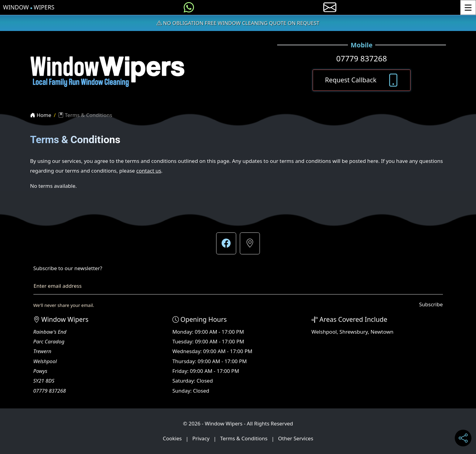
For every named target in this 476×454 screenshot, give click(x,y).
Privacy (201, 439)
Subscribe (431, 304)
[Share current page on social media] (463, 438)
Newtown (382, 332)
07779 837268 (361, 58)
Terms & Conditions (244, 439)
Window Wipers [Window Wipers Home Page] (29, 7)
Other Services (296, 439)
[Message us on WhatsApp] (189, 7)
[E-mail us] (330, 7)
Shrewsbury (354, 332)
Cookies (172, 439)
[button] (226, 243)
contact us (149, 171)
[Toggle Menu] (468, 7)
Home (41, 115)
